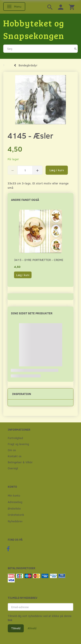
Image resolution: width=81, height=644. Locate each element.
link (10, 620)
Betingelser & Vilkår (20, 462)
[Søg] (75, 49)
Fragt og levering (18, 444)
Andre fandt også (25, 200)
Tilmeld (16, 628)
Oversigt (13, 468)
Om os (12, 450)
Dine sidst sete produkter (32, 313)
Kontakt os (15, 456)
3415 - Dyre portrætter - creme (39, 260)
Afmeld (32, 628)
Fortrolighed (15, 438)
